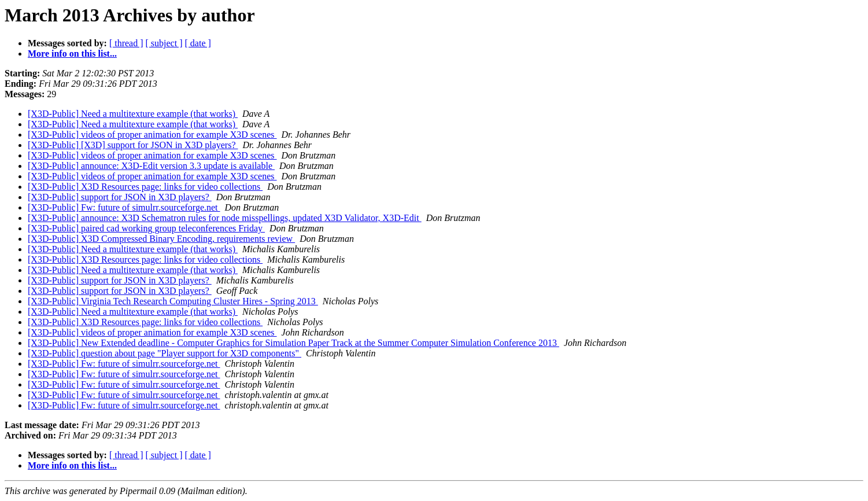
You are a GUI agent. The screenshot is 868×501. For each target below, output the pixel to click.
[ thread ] (126, 43)
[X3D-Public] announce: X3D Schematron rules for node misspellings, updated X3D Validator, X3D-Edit (225, 218)
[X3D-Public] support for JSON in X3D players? (120, 197)
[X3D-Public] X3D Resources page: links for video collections (145, 187)
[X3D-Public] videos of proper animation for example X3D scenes (152, 135)
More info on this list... (72, 54)
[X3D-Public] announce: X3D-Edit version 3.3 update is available (151, 166)
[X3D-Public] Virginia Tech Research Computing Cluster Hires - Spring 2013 (173, 301)
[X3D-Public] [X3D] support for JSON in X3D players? (133, 145)
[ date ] (198, 43)
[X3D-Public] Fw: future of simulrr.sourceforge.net (124, 207)
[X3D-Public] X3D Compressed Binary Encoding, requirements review (161, 239)
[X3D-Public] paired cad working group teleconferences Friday (146, 228)
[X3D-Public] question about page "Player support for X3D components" (165, 353)
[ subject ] (164, 43)
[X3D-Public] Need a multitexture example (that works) (133, 114)
